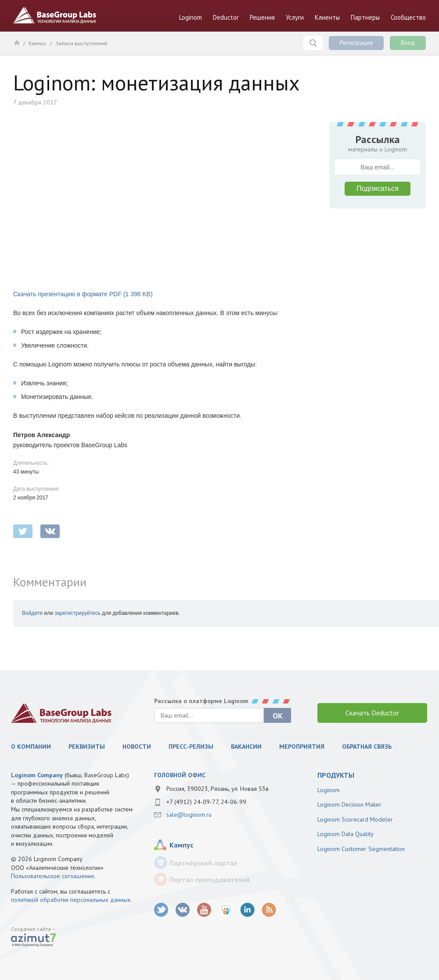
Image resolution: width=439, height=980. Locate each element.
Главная (16, 43)
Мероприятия (302, 747)
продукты (336, 775)
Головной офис (180, 775)
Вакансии (246, 747)
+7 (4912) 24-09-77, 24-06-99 (206, 802)
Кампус (38, 43)
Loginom (191, 17)
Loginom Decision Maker (349, 804)
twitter (23, 531)
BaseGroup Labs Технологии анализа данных (55, 15)
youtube (204, 910)
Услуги (295, 17)
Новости (137, 747)
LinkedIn (247, 910)
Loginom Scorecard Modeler (355, 819)
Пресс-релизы (191, 747)
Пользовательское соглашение (53, 876)
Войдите (32, 613)
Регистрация (356, 43)
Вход (408, 43)
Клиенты (327, 17)
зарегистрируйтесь (77, 613)
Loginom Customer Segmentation (361, 849)
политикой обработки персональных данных (71, 900)
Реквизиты (87, 747)
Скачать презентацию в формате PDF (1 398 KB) (83, 294)
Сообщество (408, 17)
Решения (262, 17)
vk (183, 910)
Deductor (226, 17)
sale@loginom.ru (189, 815)
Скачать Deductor (372, 713)
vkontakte (50, 531)
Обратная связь (367, 747)
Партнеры (365, 17)
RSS (269, 910)
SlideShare (226, 910)
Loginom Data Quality (345, 834)
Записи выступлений (81, 43)
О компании (31, 747)
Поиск (313, 43)
